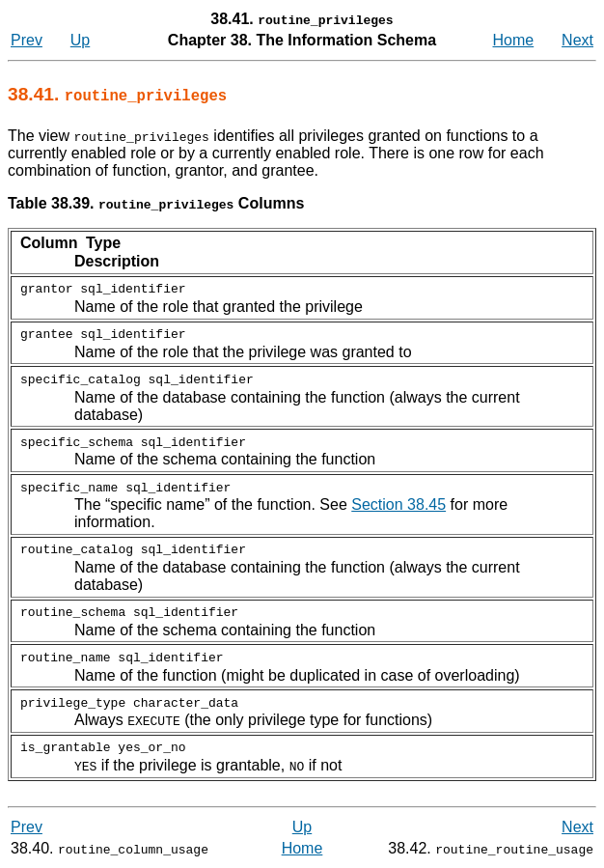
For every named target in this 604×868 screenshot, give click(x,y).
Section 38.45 (398, 504)
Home (514, 40)
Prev (27, 40)
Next (577, 40)
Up (80, 40)
